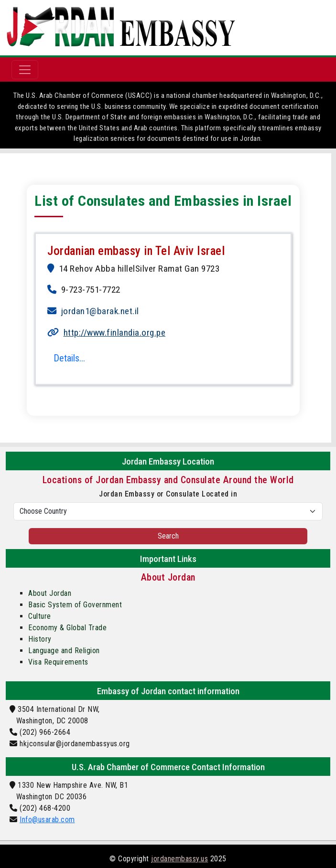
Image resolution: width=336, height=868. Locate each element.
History (40, 639)
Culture (40, 616)
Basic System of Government (75, 605)
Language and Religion (64, 651)
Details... (69, 358)
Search (168, 536)
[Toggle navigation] (25, 70)
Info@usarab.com (47, 820)
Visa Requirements (58, 662)
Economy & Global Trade (67, 628)
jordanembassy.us (179, 859)
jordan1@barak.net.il (100, 311)
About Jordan (50, 593)
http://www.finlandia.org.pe (115, 333)
